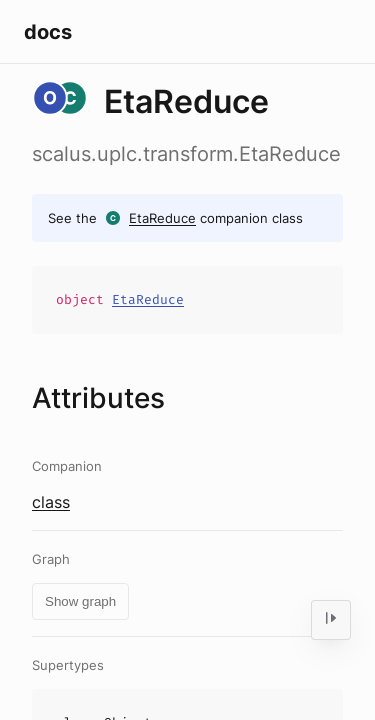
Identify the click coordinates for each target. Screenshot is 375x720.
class (51, 502)
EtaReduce (162, 218)
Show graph (80, 601)
